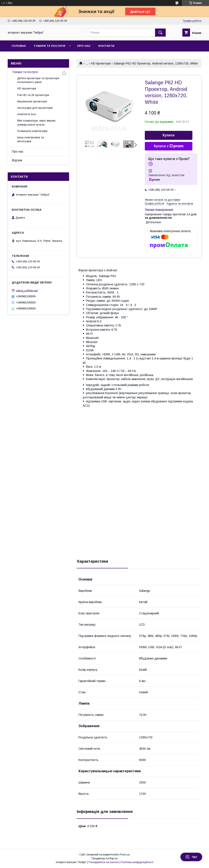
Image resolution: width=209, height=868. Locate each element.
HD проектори (101, 63)
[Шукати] (160, 33)
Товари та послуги (49, 46)
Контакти (106, 46)
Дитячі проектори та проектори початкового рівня (38, 80)
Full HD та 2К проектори (33, 95)
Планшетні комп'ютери (32, 131)
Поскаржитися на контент (104, 862)
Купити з (168, 146)
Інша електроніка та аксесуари (31, 139)
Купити (169, 135)
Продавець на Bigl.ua (104, 858)
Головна (19, 46)
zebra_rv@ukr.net (27, 290)
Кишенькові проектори (32, 101)
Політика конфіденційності (137, 862)
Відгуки (17, 160)
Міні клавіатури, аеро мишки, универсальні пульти (37, 122)
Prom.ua (125, 855)
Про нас (84, 46)
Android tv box (27, 114)
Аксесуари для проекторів (35, 108)
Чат (191, 857)
